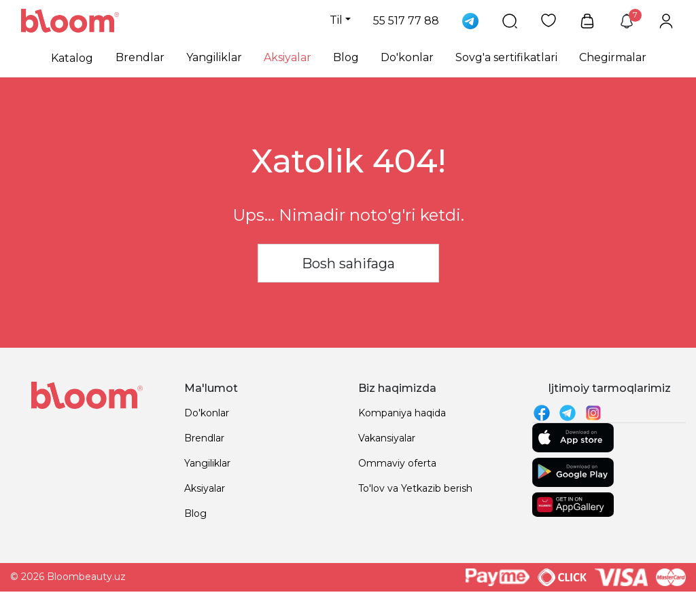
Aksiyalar (288, 57)
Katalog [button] (72, 58)
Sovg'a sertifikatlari (506, 57)
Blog (346, 57)
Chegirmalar (613, 57)
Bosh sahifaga (348, 264)
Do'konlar (407, 57)
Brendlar (140, 57)
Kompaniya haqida (402, 413)
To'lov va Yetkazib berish (415, 488)
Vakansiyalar (387, 438)
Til (336, 20)
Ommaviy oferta (397, 463)
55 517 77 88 (406, 21)
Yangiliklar (214, 57)
